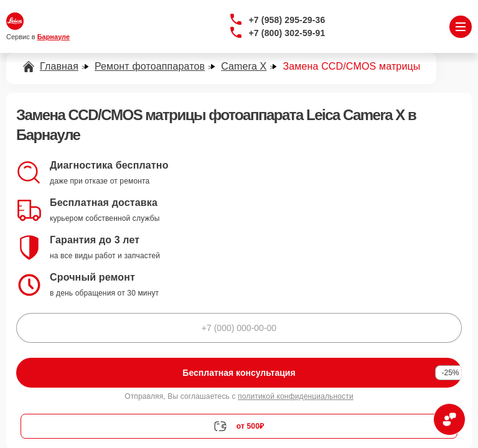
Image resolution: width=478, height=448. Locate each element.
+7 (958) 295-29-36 (287, 20)
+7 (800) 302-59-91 (287, 33)
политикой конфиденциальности (296, 396)
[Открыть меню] (461, 27)
